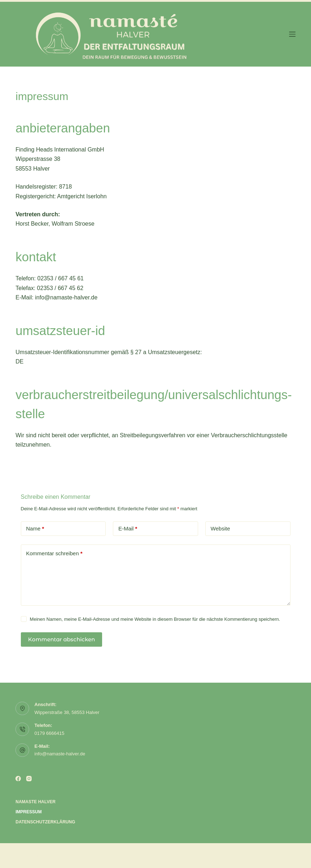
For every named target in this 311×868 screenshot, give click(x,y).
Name (35, 529)
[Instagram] (29, 779)
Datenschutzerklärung (45, 822)
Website (220, 528)
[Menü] (292, 34)
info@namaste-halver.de (60, 754)
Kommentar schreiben (54, 554)
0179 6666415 (49, 733)
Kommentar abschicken (61, 639)
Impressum (29, 812)
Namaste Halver (35, 802)
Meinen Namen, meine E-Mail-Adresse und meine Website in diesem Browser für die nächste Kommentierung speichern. (155, 619)
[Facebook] (18, 779)
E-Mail (128, 529)
